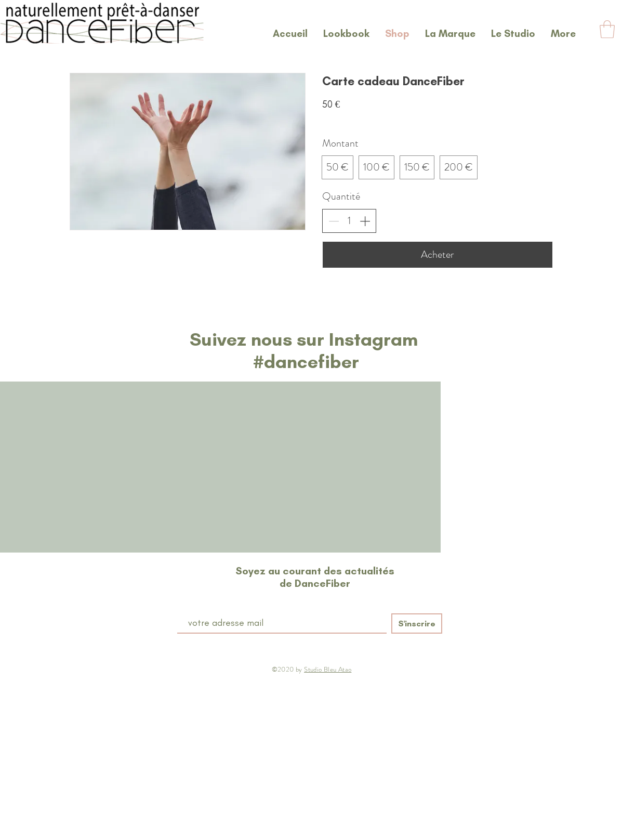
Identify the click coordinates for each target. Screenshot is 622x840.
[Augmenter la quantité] (365, 221)
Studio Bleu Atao (328, 669)
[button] (607, 29)
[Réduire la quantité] (334, 221)
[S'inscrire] (417, 624)
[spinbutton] (349, 221)
